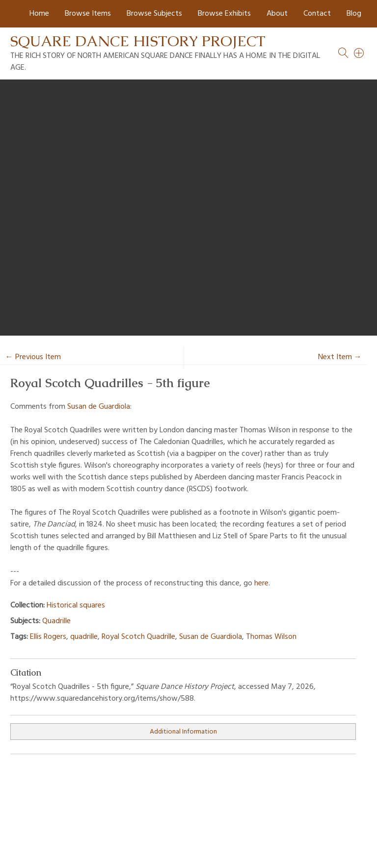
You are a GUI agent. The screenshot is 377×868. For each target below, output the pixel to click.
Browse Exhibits (224, 14)
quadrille (84, 637)
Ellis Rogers (48, 637)
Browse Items (88, 14)
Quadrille (56, 621)
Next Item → (340, 357)
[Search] (359, 53)
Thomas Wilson (271, 637)
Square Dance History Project (138, 41)
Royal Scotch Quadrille (138, 637)
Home (39, 14)
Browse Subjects (154, 14)
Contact (317, 14)
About (277, 14)
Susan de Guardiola (99, 407)
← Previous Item (33, 357)
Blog (354, 14)
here (261, 583)
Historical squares (76, 605)
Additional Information (183, 732)
